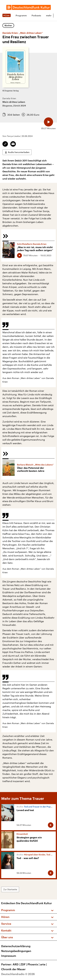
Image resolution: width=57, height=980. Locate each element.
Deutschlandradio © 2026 (18, 974)
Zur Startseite (10, 889)
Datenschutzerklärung (16, 946)
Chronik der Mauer (13, 969)
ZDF (24, 964)
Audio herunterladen (19, 152)
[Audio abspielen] (48, 122)
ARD (16, 964)
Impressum (9, 956)
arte (44, 964)
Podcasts (36, 15)
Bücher (8, 25)
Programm (21, 15)
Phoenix (34, 964)
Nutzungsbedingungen (16, 951)
